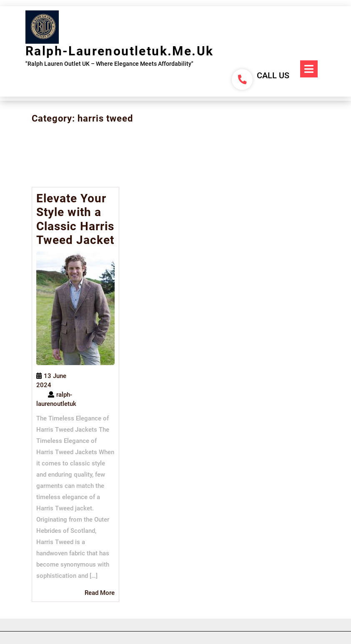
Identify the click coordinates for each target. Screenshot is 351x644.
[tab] (309, 69)
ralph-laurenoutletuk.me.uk (119, 51)
